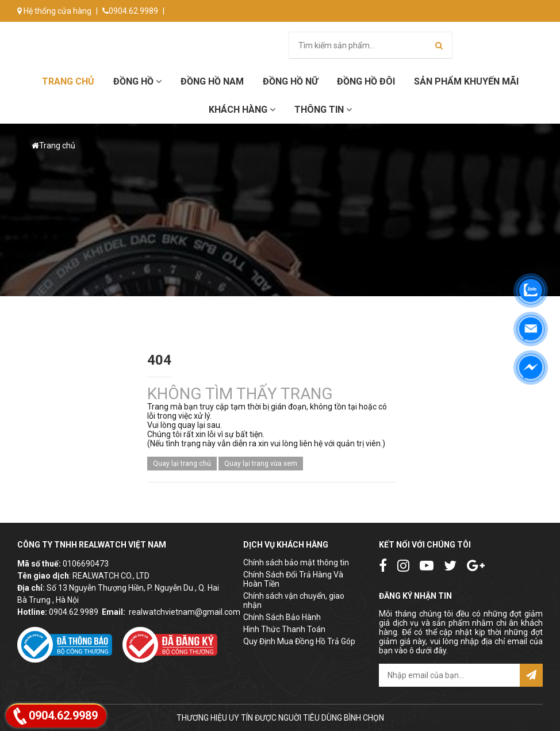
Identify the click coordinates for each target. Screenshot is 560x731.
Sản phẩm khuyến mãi (466, 81)
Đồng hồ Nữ (290, 81)
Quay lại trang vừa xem (261, 464)
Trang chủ (68, 81)
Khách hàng (242, 110)
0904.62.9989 (130, 11)
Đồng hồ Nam (212, 81)
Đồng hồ (137, 81)
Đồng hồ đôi (366, 81)
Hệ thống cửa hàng (54, 11)
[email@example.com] (449, 675)
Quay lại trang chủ (182, 464)
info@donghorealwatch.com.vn (79, 33)
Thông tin (323, 110)
